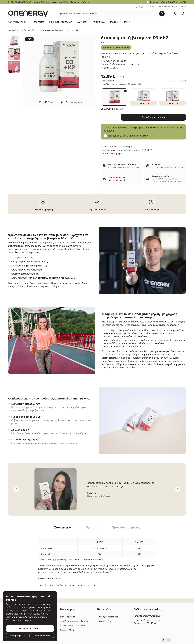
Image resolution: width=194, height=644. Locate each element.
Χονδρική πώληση (105, 621)
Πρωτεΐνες (39, 22)
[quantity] (110, 117)
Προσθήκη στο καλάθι (154, 117)
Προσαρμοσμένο (42, 636)
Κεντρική (12, 30)
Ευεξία (127, 22)
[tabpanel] (97, 559)
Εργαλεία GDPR (67, 630)
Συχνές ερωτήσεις (146, 7)
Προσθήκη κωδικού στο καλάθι (168, 2)
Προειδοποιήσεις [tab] (126, 527)
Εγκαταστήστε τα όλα (30, 629)
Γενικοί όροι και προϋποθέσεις (74, 626)
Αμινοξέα (82, 22)
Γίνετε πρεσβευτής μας (107, 617)
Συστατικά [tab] (63, 527)
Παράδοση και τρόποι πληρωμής (75, 621)
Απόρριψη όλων (18, 636)
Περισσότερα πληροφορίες (20, 620)
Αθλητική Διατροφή (18, 22)
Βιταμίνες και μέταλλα (61, 22)
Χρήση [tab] (91, 527)
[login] (175, 14)
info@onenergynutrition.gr (172, 7)
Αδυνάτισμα (99, 22)
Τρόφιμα (114, 22)
